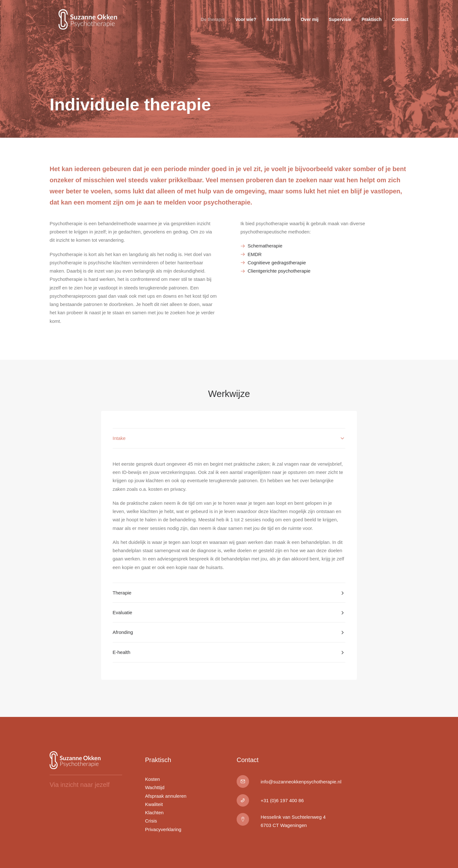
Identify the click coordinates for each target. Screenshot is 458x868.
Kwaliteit (154, 804)
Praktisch (372, 24)
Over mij (309, 24)
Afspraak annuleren (166, 796)
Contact (400, 24)
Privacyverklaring (163, 829)
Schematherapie (265, 246)
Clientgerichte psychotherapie (279, 271)
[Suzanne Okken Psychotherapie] (86, 24)
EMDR (255, 254)
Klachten (154, 812)
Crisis (151, 821)
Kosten (153, 779)
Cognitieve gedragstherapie (277, 263)
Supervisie (340, 24)
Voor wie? (246, 24)
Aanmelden (278, 24)
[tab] (229, 438)
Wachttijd (155, 788)
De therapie (213, 24)
